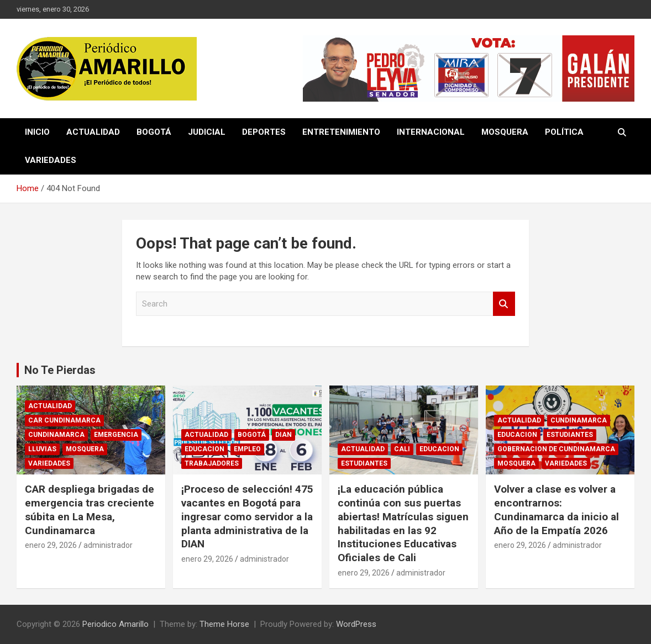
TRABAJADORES (212, 463)
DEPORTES (264, 132)
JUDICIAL (207, 132)
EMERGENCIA (116, 435)
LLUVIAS (42, 449)
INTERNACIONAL (431, 132)
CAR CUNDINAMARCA (64, 420)
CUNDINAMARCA (56, 435)
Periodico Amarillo (116, 624)
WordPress (356, 624)
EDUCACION (204, 449)
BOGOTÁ (154, 132)
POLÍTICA (564, 132)
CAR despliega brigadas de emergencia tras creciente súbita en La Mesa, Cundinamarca (90, 510)
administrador (108, 545)
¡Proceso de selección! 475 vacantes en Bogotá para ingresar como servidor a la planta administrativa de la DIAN (247, 516)
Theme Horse (224, 624)
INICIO (37, 132)
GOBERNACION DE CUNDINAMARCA (556, 449)
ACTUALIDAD (93, 132)
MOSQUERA (505, 132)
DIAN (283, 435)
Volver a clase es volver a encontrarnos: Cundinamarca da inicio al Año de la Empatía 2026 (556, 510)
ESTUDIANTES (364, 463)
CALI (402, 449)
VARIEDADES (51, 160)
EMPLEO (247, 449)
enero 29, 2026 (51, 545)
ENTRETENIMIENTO (341, 132)
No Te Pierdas (60, 370)
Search (504, 304)
